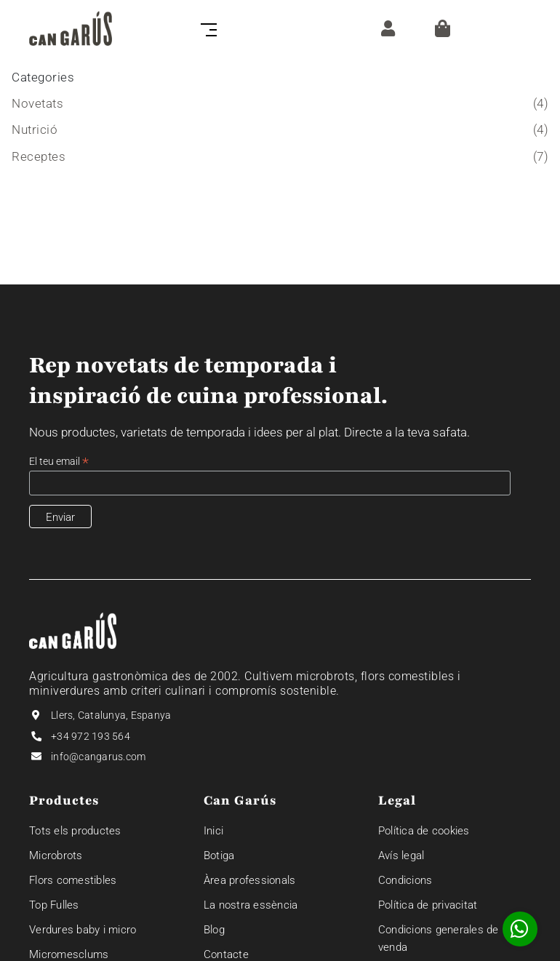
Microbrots (56, 856)
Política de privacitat (428, 905)
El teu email (59, 462)
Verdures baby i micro (83, 930)
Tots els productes (75, 831)
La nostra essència (251, 905)
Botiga (219, 856)
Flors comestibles (73, 880)
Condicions (405, 880)
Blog (214, 930)
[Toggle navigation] (206, 28)
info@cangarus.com (98, 757)
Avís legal (401, 856)
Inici (213, 831)
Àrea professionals (250, 880)
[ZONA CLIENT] (384, 28)
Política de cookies (424, 831)
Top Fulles (54, 905)
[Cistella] (443, 28)
